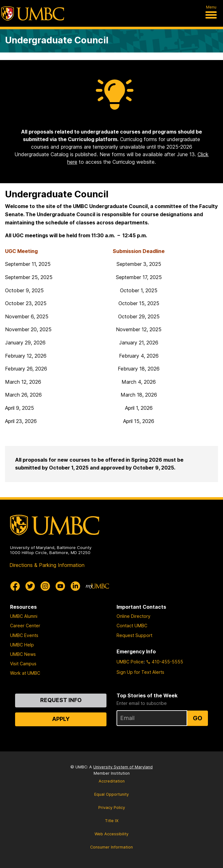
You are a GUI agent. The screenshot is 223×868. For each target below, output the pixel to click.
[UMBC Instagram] (45, 586)
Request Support (134, 635)
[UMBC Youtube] (60, 586)
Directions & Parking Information (47, 565)
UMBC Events (24, 635)
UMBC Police (130, 662)
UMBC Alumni (24, 616)
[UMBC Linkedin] (75, 586)
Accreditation (112, 781)
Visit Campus (23, 664)
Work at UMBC (25, 673)
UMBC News (23, 654)
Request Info (61, 700)
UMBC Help (22, 645)
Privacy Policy (112, 808)
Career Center (25, 626)
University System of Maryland (123, 767)
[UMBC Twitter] (30, 586)
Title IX (112, 821)
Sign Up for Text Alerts (140, 672)
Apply (61, 719)
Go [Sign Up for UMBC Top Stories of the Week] (198, 718)
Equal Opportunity (112, 794)
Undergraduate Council (57, 40)
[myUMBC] (97, 586)
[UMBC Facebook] (15, 586)
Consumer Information (112, 847)
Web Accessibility (112, 834)
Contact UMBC (132, 626)
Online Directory (133, 616)
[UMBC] (33, 14)
